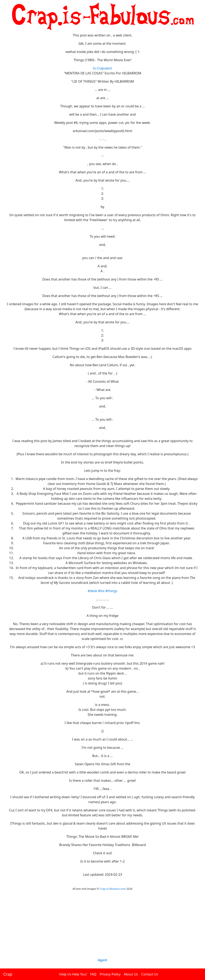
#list (101, 591)
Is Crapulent (102, 68)
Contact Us (150, 974)
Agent (103, 960)
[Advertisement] (102, 930)
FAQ (93, 974)
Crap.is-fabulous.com (113, 889)
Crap (8, 974)
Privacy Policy (110, 974)
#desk (92, 591)
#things (111, 591)
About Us (131, 974)
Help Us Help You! (73, 974)
